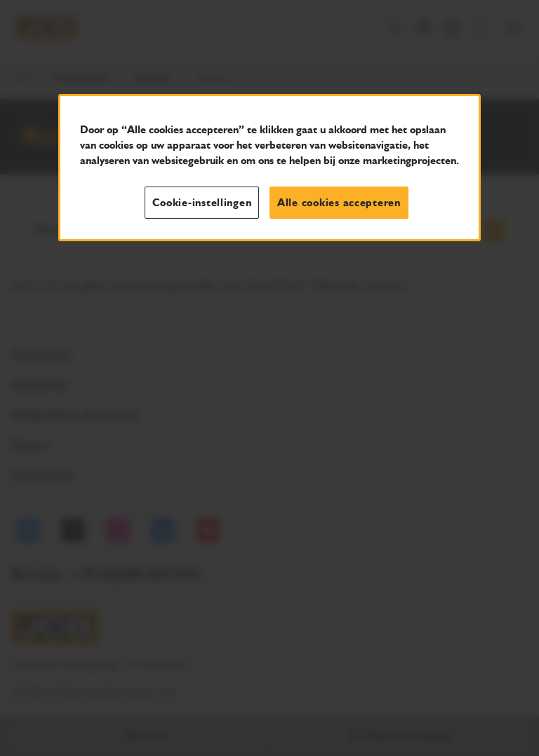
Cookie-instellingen (202, 202)
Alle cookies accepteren (339, 202)
